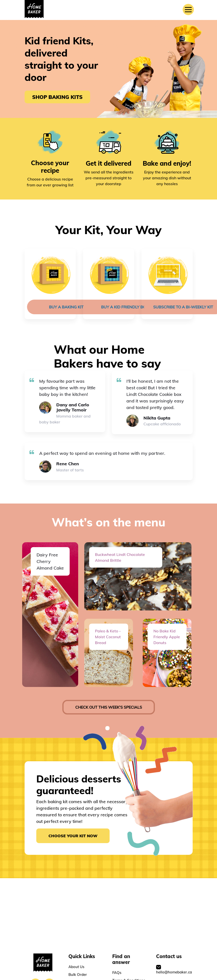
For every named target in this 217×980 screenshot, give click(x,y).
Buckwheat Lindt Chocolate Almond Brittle (120, 557)
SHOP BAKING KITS (57, 97)
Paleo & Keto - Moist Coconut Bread (108, 637)
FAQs (117, 975)
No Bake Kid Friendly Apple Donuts (167, 637)
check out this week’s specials (109, 707)
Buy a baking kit (66, 307)
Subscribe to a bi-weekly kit (183, 307)
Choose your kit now (73, 836)
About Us (76, 969)
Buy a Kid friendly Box (125, 307)
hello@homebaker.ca (174, 972)
